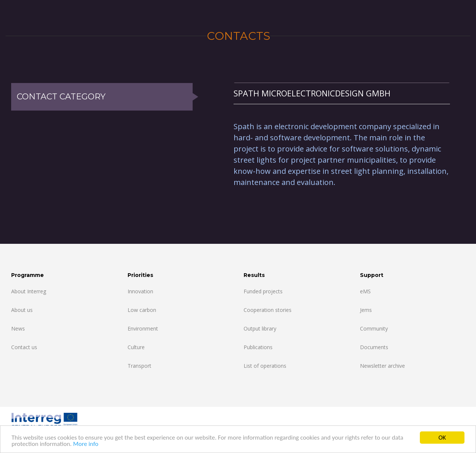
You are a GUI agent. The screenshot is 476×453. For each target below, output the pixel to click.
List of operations (265, 366)
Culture (136, 347)
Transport (139, 366)
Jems (366, 310)
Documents (374, 347)
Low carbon (142, 310)
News (18, 328)
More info (86, 445)
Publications (258, 347)
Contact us (24, 347)
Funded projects (263, 291)
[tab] (342, 93)
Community (374, 328)
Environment (143, 328)
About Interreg (29, 291)
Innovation (140, 291)
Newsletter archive (382, 366)
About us (22, 310)
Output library (260, 328)
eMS (365, 291)
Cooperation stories (268, 310)
